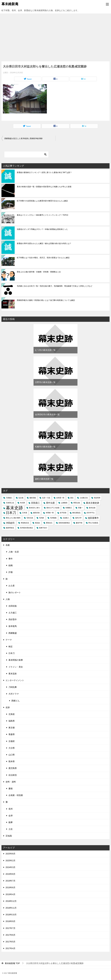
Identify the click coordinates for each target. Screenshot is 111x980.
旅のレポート (15, 592)
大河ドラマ (14, 694)
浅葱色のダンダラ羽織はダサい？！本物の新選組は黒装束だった (42, 229)
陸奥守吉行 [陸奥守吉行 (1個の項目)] (43, 528)
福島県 (12, 721)
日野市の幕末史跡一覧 (45, 382)
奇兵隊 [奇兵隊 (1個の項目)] (22, 503)
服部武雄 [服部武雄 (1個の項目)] (36, 513)
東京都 (12, 728)
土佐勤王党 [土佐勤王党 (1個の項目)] (84, 498)
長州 (11, 809)
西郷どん (16, 701)
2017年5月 (10, 942)
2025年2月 (10, 861)
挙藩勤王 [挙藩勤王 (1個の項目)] (69, 508)
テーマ (9, 640)
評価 (11, 572)
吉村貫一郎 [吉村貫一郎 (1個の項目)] (60, 498)
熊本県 (12, 761)
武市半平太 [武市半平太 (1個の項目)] (91, 513)
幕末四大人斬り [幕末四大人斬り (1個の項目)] (35, 508)
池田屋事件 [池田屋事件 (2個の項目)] (93, 518)
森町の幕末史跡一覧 (44, 479)
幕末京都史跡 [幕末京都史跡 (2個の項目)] (93, 503)
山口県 (12, 755)
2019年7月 (10, 881)
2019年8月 (10, 874)
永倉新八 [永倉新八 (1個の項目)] (66, 518)
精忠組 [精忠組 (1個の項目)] (37, 523)
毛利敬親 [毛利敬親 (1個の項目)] (53, 518)
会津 (11, 816)
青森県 (12, 734)
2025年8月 (10, 854)
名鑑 (8, 545)
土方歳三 (13, 613)
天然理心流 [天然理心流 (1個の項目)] (10, 503)
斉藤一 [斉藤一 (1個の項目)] (80, 508)
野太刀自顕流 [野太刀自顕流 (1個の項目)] (93, 523)
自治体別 (13, 775)
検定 (11, 647)
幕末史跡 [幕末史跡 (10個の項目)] (14, 508)
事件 (11, 559)
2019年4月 (10, 894)
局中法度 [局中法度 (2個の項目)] (50, 503)
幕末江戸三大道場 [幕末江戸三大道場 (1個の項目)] (53, 508)
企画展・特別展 (16, 795)
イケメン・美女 (16, 667)
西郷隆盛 (13, 633)
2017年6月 (10, 935)
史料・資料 (11, 782)
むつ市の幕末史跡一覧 (45, 350)
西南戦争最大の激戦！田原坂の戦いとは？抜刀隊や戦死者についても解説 (46, 300)
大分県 (12, 748)
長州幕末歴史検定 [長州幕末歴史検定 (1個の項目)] (27, 528)
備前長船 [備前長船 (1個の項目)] (33, 498)
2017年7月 (10, 928)
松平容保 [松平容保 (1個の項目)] (63, 513)
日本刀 (12, 653)
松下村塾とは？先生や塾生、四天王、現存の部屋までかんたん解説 (43, 258)
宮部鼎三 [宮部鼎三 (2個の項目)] (35, 503)
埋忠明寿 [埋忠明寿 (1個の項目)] (97, 498)
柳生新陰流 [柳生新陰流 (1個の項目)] (76, 513)
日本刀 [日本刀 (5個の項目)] (11, 513)
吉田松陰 (13, 606)
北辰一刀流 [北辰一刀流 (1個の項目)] (46, 498)
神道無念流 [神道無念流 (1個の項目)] (25, 523)
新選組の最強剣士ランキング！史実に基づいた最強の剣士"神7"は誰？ (44, 172)
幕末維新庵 (10, 4)
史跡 (8, 707)
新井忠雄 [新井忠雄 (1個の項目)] (92, 508)
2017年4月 (10, 948)
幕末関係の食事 (16, 660)
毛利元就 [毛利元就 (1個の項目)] (30, 518)
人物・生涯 (14, 552)
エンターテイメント (15, 680)
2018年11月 (11, 908)
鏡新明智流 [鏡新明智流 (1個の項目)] (10, 528)
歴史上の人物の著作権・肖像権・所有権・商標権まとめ (39, 272)
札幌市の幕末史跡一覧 (45, 447)
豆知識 (9, 836)
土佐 (11, 829)
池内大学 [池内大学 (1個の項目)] (78, 518)
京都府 (12, 741)
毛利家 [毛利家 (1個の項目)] (42, 518)
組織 (11, 565)
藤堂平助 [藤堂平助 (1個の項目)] (79, 523)
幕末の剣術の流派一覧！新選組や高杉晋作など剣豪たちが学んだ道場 (44, 187)
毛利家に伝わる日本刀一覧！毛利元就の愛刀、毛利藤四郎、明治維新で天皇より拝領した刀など (55, 286)
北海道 (12, 714)
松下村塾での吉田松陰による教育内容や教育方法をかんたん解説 (42, 201)
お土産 (12, 586)
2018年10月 (11, 915)
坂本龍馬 (13, 626)
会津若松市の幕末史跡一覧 (47, 414)
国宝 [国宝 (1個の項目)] (72, 498)
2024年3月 (10, 867)
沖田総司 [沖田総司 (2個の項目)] (10, 523)
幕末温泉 (13, 674)
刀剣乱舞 (13, 687)
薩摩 (11, 822)
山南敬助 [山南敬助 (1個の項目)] (64, 503)
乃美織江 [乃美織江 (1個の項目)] (9, 498)
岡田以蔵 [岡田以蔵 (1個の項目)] (77, 503)
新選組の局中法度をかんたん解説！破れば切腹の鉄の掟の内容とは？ (44, 243)
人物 (8, 599)
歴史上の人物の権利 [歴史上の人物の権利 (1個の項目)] (13, 518)
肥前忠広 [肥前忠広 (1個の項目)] (49, 523)
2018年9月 (10, 921)
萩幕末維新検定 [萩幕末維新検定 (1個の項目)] (64, 523)
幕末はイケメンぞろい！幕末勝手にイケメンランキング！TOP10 (42, 215)
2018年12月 (11, 901)
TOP (12, 963)
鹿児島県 (13, 768)
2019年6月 (10, 887)
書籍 (11, 789)
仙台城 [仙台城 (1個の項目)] (21, 498)
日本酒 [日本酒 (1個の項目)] (25, 513)
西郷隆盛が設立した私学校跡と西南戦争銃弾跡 (23, 138)
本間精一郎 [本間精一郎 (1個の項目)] (50, 513)
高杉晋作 (13, 619)
